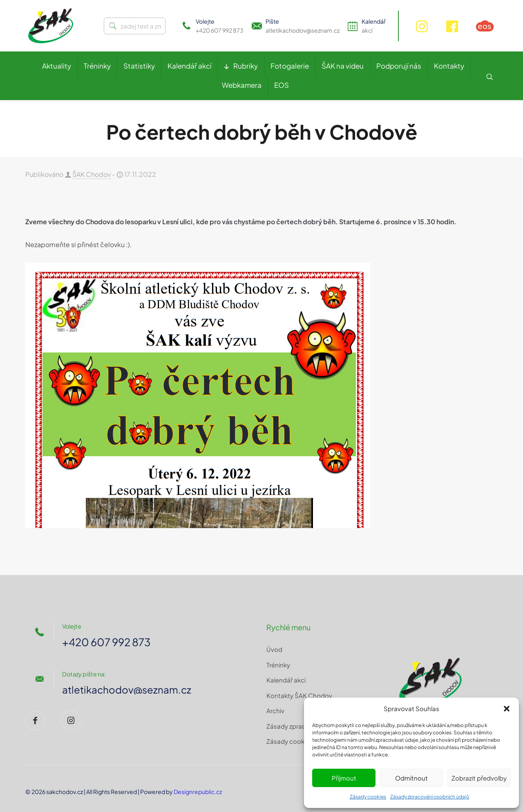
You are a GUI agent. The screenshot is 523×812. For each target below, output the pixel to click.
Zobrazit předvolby (479, 778)
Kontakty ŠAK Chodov (299, 695)
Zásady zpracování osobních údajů (430, 797)
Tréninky (278, 665)
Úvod (274, 649)
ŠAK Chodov (92, 174)
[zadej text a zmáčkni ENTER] (135, 26)
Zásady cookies (368, 797)
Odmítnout (411, 778)
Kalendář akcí (286, 680)
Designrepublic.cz (198, 792)
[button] (507, 709)
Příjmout (344, 778)
